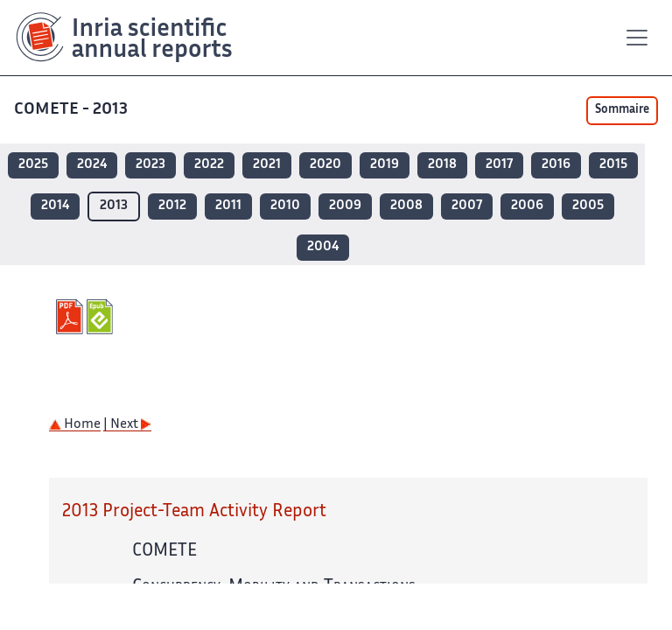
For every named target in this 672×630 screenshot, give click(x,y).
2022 (209, 165)
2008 (406, 206)
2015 (613, 165)
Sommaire (622, 110)
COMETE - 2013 (73, 110)
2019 (385, 165)
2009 (345, 206)
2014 (55, 206)
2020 (325, 165)
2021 (267, 165)
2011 (228, 206)
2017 (499, 165)
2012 (172, 206)
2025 (33, 165)
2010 (285, 206)
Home (75, 425)
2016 (556, 165)
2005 (588, 206)
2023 (150, 165)
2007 (467, 206)
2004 (323, 247)
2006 (527, 206)
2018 (442, 165)
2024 (92, 165)
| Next (127, 425)
